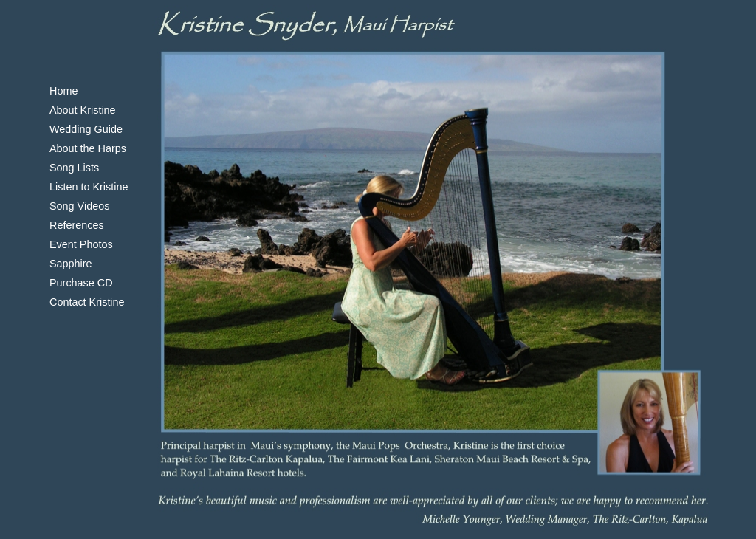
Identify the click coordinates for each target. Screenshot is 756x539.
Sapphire (71, 264)
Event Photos (81, 244)
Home (63, 91)
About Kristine (83, 110)
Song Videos (79, 206)
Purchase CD (81, 283)
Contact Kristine (87, 302)
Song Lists (74, 168)
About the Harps (88, 148)
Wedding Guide (86, 129)
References (77, 225)
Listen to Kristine (89, 187)
